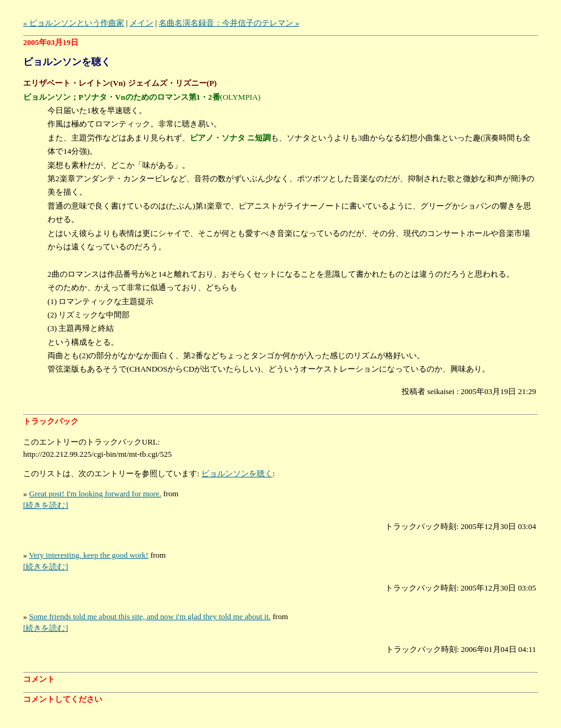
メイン (141, 23)
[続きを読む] (46, 505)
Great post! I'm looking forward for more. (95, 494)
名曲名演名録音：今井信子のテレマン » (229, 23)
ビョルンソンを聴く (237, 473)
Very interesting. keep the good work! (89, 555)
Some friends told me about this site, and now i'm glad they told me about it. (150, 616)
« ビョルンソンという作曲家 (74, 23)
